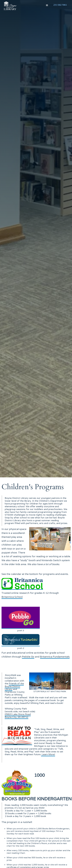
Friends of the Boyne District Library (14, 686)
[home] (10, 6)
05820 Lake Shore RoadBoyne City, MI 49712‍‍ (18, 716)
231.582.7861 (60, 5)
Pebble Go (28, 657)
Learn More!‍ (48, 754)
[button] (47, 5)
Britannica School (12, 597)
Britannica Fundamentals (55, 657)
